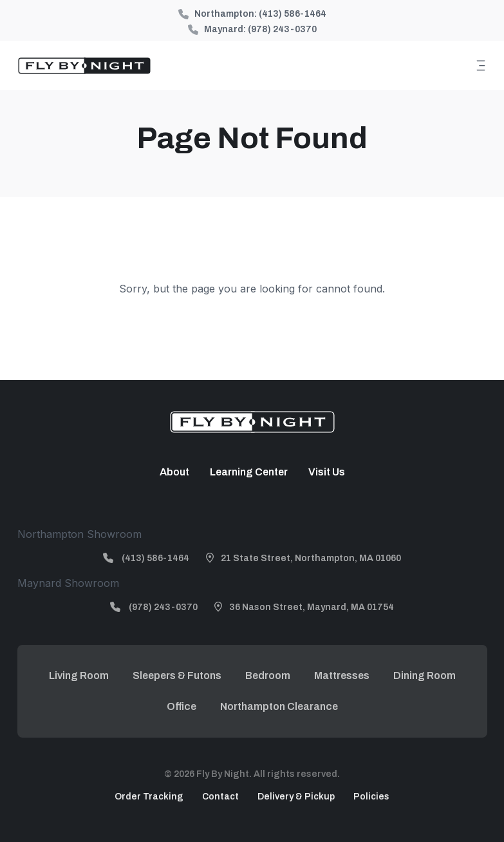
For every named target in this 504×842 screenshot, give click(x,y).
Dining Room (425, 675)
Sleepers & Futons (177, 675)
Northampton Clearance (279, 706)
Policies (371, 797)
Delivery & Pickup (296, 797)
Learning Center (249, 472)
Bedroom (268, 675)
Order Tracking (149, 797)
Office (182, 706)
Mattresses (342, 675)
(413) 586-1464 (293, 14)
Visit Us (327, 472)
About (174, 472)
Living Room (79, 675)
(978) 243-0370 (282, 29)
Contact (220, 797)
